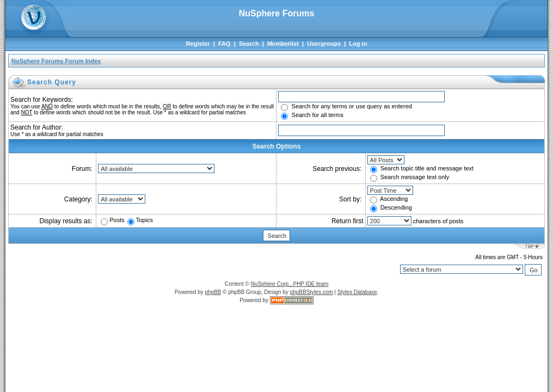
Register (198, 44)
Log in (358, 44)
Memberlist (283, 44)
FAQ (225, 44)
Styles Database (357, 292)
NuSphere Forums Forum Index (56, 61)
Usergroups (324, 44)
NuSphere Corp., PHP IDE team (290, 284)
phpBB (213, 292)
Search (249, 44)
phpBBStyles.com (312, 292)
